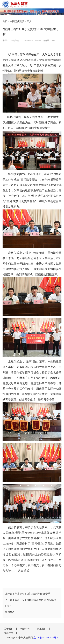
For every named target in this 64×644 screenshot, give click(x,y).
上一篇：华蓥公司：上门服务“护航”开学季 (28, 594)
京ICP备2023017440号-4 (46, 638)
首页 (5, 21)
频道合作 (26, 629)
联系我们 (42, 629)
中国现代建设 (17, 21)
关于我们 (9, 629)
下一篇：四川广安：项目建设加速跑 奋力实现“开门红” (31, 603)
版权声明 (9, 633)
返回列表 (10, 612)
